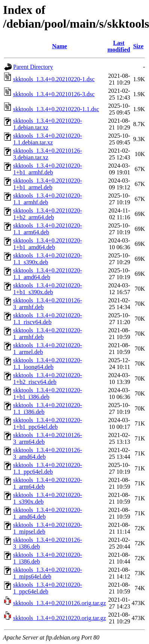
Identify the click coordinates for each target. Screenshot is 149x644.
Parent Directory (33, 67)
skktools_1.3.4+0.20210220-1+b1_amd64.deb (48, 244)
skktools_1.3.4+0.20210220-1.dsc (54, 79)
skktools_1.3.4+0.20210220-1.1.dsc (56, 109)
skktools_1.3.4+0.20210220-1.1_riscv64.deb (48, 319)
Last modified (119, 46)
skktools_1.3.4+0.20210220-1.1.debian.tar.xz (48, 139)
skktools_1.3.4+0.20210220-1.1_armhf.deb (48, 199)
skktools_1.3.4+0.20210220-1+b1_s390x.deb (48, 289)
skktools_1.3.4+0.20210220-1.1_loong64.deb (48, 364)
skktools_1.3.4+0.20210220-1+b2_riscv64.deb (48, 379)
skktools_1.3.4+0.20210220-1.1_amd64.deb (48, 274)
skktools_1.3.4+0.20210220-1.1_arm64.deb (48, 229)
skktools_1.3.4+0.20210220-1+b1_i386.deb (48, 393)
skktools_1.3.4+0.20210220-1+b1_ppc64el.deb (48, 423)
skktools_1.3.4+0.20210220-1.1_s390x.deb (48, 259)
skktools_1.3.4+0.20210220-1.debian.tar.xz (48, 124)
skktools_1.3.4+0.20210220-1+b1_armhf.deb (48, 169)
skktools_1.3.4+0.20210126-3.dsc (54, 94)
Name (60, 46)
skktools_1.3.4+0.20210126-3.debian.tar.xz (48, 154)
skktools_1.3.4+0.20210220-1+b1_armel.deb (48, 184)
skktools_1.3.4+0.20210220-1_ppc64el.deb (48, 588)
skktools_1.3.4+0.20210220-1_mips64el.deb (48, 573)
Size (138, 46)
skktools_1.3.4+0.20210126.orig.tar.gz (59, 603)
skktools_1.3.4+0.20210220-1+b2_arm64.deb (48, 214)
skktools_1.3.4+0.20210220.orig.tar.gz (59, 618)
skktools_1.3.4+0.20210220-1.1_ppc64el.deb (48, 468)
